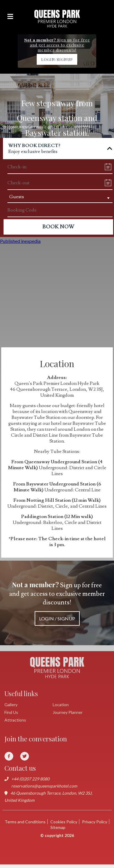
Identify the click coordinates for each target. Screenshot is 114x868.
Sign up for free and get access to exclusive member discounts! (57, 603)
